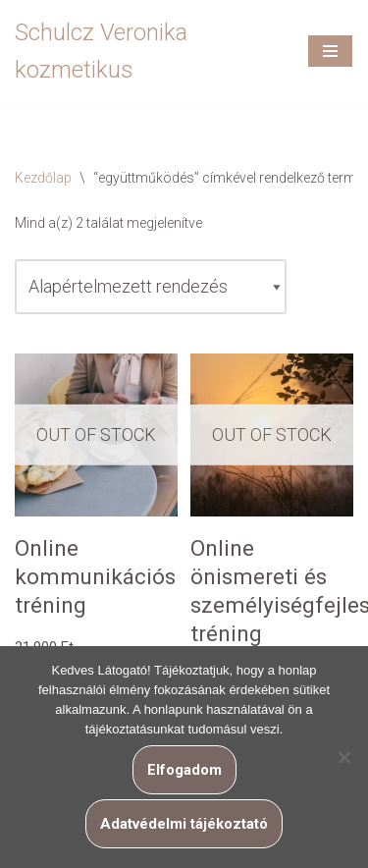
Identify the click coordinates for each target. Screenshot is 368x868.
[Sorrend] (151, 287)
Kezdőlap (43, 178)
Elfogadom (184, 770)
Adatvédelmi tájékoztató (184, 824)
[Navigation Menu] (330, 51)
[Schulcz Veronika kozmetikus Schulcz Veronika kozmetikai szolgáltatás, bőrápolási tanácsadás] (146, 52)
